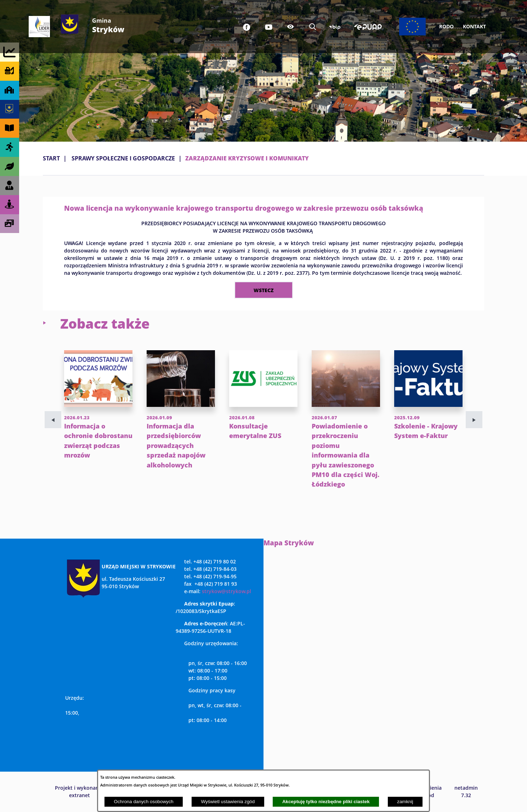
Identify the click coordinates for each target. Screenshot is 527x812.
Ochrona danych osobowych (144, 802)
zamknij (405, 802)
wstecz (264, 290)
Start (51, 158)
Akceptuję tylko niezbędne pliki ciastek (326, 802)
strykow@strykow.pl (226, 591)
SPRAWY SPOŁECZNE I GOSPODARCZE (123, 158)
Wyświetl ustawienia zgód (228, 802)
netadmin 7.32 (466, 791)
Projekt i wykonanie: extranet (80, 791)
